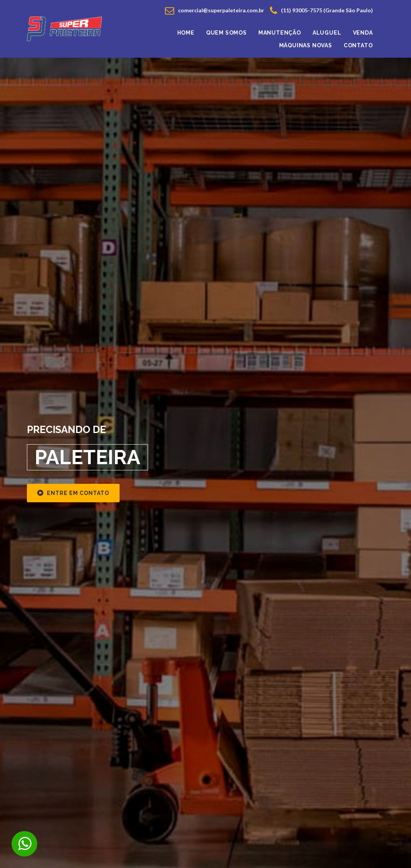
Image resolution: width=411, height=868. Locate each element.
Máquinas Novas (306, 45)
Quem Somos (226, 33)
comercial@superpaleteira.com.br (215, 10)
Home (186, 33)
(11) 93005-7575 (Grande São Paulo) (321, 10)
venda (363, 33)
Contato (358, 45)
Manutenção (280, 33)
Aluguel (327, 33)
